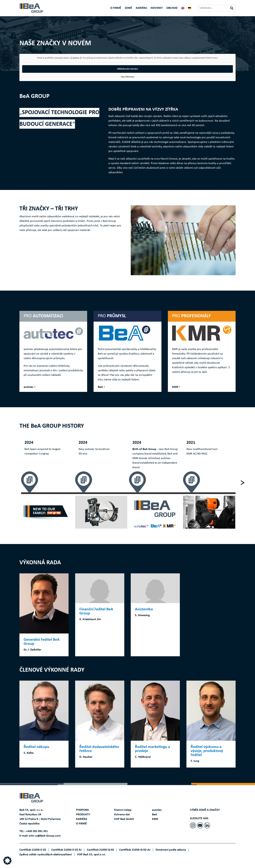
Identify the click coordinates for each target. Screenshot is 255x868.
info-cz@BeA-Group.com (45, 836)
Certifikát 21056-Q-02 (100, 850)
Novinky (157, 8)
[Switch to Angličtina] (183, 9)
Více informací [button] (127, 77)
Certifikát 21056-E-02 (33, 850)
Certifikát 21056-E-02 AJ (66, 850)
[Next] (242, 483)
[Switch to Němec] (189, 9)
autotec (29, 387)
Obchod (172, 8)
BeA (100, 387)
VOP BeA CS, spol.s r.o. (91, 855)
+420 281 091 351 (37, 831)
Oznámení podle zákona (171, 850)
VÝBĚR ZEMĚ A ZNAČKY (205, 810)
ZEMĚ (128, 8)
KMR (175, 387)
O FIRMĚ (116, 8)
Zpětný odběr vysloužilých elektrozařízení (46, 855)
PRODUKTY (83, 815)
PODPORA (82, 810)
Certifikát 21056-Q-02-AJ (135, 850)
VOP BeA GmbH (124, 819)
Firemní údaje (123, 810)
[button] (7, 861)
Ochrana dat (122, 815)
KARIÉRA (141, 8)
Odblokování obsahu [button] (127, 69)
